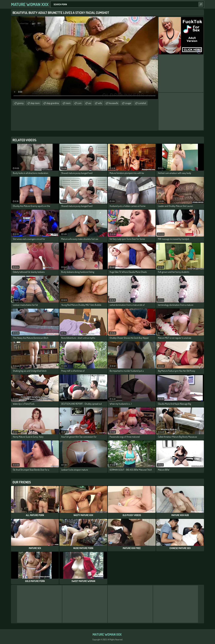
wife (100, 103)
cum (79, 103)
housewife (113, 103)
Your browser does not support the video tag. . (85, 58)
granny (20, 103)
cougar (128, 103)
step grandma (53, 103)
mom (68, 103)
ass (90, 103)
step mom (35, 103)
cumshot (142, 103)
